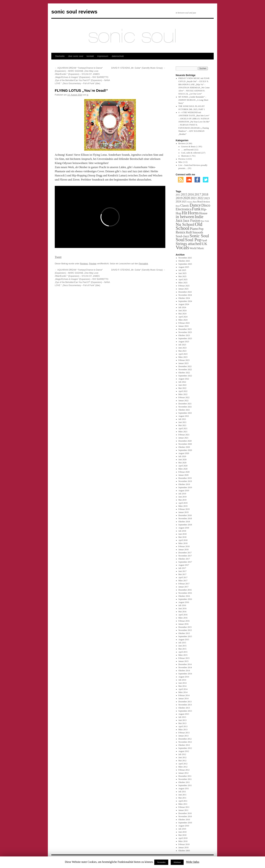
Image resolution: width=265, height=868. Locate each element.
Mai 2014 (182, 686)
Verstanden (161, 862)
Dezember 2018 (185, 515)
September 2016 (185, 599)
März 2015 (183, 655)
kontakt (90, 56)
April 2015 (183, 652)
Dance (195, 205)
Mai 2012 (182, 761)
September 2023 (185, 338)
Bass (195, 202)
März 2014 (183, 692)
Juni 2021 (183, 422)
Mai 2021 (182, 425)
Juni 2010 (183, 832)
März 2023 (183, 357)
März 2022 (183, 394)
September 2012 (185, 748)
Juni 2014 (183, 683)
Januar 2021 (183, 438)
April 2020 (183, 466)
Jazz (179, 220)
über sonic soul (76, 56)
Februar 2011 (184, 807)
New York (205, 221)
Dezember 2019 (185, 478)
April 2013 (183, 726)
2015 (184, 194)
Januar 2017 (183, 587)
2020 (187, 198)
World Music (197, 248)
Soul (180, 240)
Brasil (200, 202)
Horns (193, 213)
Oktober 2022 (184, 373)
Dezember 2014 (185, 664)
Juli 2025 (182, 270)
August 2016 (184, 602)
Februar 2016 (184, 621)
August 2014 (184, 677)
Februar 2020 (184, 472)
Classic (185, 206)
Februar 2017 (184, 584)
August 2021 (184, 416)
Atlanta (190, 202)
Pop (201, 229)
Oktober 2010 (184, 820)
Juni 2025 (183, 273)
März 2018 (183, 543)
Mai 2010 (182, 835)
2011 (178, 195)
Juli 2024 (182, 307)
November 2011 (185, 779)
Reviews (84, 264)
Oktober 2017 (184, 559)
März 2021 (183, 432)
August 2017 (184, 565)
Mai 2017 (182, 574)
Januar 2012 (183, 773)
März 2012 (183, 767)
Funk (196, 209)
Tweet (58, 257)
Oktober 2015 (184, 633)
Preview (93, 264)
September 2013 (185, 711)
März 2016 (183, 618)
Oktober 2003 (184, 851)
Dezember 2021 (185, 404)
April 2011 (183, 801)
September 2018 (185, 525)
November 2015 (185, 630)
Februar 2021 (184, 435)
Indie (199, 217)
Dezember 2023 (185, 329)
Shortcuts (185, 156)
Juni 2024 (183, 311)
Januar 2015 (183, 661)
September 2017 (185, 562)
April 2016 (183, 615)
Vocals (182, 247)
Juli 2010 (182, 829)
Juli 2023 (182, 345)
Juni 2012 (183, 757)
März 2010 (183, 841)
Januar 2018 (183, 550)
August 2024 (184, 304)
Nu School (185, 224)
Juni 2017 (183, 571)
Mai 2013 (182, 723)
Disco (206, 205)
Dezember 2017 (185, 553)
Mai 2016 (182, 612)
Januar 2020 (183, 475)
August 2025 (184, 267)
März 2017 (183, 581)
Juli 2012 (182, 754)
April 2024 (183, 317)
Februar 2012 (184, 770)
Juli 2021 (182, 419)
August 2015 (184, 640)
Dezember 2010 (185, 813)
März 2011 (183, 804)
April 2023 (183, 354)
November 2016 (185, 593)
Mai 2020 (182, 463)
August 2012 (184, 751)
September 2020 (185, 450)
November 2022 (185, 370)
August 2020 (184, 453)
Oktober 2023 (184, 335)
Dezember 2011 (185, 776)
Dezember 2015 (185, 627)
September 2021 (185, 413)
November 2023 (185, 332)
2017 (198, 194)
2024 (178, 201)
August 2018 (184, 528)
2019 (179, 198)
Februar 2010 (184, 844)
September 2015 (185, 636)
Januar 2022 (183, 401)
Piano (194, 229)
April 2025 (183, 280)
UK (205, 244)
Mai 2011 (182, 798)
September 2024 (185, 301)
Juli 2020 (182, 456)
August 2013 (184, 714)
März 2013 (183, 730)
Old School (189, 226)
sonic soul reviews (74, 12)
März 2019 (183, 506)
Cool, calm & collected (191, 153)
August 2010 (184, 826)
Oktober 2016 (184, 596)
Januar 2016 (183, 624)
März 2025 (183, 283)
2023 (207, 198)
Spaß (204, 240)
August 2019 (184, 491)
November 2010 (185, 816)
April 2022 (183, 391)
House (203, 213)
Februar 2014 (184, 695)
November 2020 (185, 444)
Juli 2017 (182, 568)
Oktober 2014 (184, 671)
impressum (103, 56)
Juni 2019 (183, 497)
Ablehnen (177, 862)
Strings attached (188, 244)
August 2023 (184, 342)
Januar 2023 (183, 363)
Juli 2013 (182, 717)
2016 (191, 194)
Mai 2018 (182, 537)
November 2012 (185, 742)
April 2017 (183, 577)
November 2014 (185, 667)
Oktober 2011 (184, 782)
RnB (189, 232)
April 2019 (183, 503)
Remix (181, 232)
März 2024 (183, 320)
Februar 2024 (184, 323)
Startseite (60, 56)
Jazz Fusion (192, 221)
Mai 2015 (182, 649)
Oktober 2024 (184, 298)
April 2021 (183, 428)
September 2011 (185, 785)
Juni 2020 (183, 460)
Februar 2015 (184, 658)
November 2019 (185, 481)
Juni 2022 (183, 385)
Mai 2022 (182, 388)
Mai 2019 (182, 500)
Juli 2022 (182, 382)
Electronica (184, 209)
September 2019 (185, 487)
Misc (181, 162)
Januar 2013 (183, 736)
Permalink (143, 264)
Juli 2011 (182, 792)
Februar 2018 (184, 546)
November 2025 (185, 258)
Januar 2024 (183, 326)
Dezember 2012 (185, 739)
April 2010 (183, 838)
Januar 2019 (183, 512)
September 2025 (185, 264)
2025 (184, 202)
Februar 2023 (184, 360)
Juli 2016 (182, 605)
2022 (200, 198)
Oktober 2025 (184, 261)
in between (185, 217)
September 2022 (185, 376)
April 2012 (183, 764)
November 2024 (185, 295)
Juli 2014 (182, 680)
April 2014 (183, 689)
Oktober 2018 (184, 522)
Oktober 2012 (184, 745)
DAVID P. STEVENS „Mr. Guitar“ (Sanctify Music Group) (138, 68)
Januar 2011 (183, 810)
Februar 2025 (184, 286)
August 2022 (184, 379)
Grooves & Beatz (188, 147)
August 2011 (184, 789)
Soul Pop (193, 240)
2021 (194, 198)
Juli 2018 (182, 531)
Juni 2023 (183, 348)
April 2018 (183, 540)
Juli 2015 (182, 643)
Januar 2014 (183, 699)
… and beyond (187, 150)
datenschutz (118, 56)
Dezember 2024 (185, 292)
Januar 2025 (183, 289)
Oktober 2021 (184, 410)
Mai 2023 (182, 351)
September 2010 (185, 823)
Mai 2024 (182, 314)
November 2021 (185, 407)
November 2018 (185, 518)
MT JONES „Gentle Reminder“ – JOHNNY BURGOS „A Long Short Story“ (193, 100)
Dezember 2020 (185, 441)
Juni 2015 (183, 646)
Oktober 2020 (184, 447)
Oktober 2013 (184, 708)
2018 (205, 194)
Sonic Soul (199, 236)
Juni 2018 (183, 534)
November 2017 (185, 556)
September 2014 (185, 674)
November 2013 (185, 705)
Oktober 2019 (184, 484)
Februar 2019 (184, 509)
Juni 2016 (183, 608)
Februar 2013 (184, 733)
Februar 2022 (184, 397)
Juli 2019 (182, 494)
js (88, 95)
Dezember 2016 (185, 590)
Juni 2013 (183, 720)
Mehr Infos (193, 862)
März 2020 (183, 469)
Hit (184, 213)
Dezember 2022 (185, 366)
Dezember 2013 (185, 702)
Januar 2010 (183, 847)
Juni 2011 (183, 795)
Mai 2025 (182, 276)
